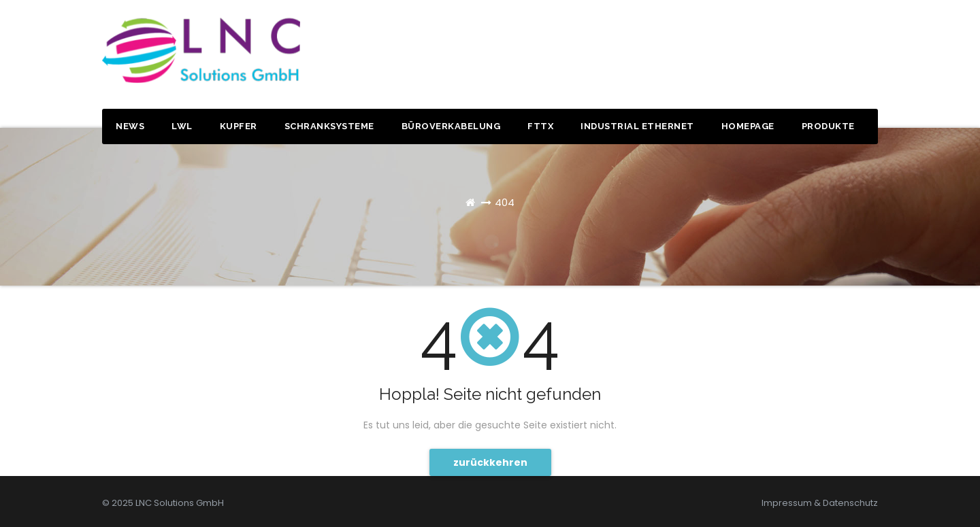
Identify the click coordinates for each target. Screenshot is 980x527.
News (130, 126)
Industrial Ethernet (637, 126)
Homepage (748, 126)
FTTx (540, 126)
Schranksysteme (329, 126)
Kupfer (239, 126)
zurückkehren (490, 462)
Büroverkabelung (451, 126)
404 (505, 202)
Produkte (828, 126)
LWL (182, 126)
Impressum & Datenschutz (820, 503)
